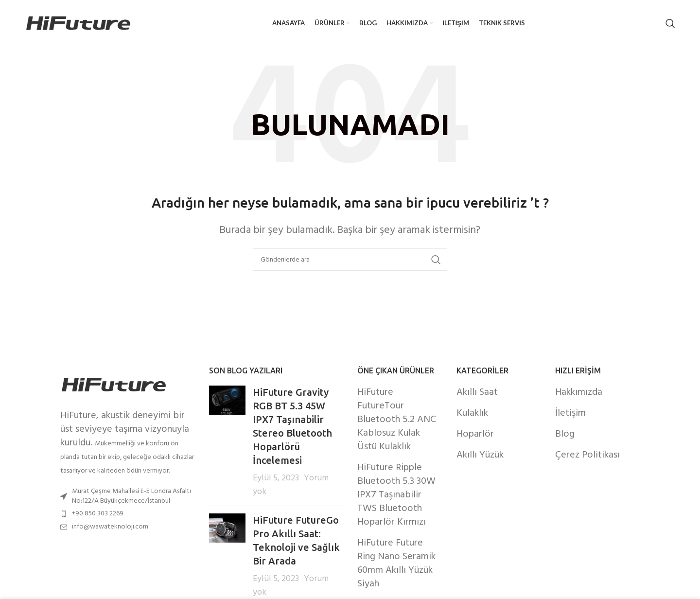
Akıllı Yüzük (480, 455)
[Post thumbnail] (227, 442)
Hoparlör (475, 434)
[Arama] (670, 23)
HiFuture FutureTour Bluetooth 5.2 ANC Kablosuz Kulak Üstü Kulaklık (397, 420)
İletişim (570, 413)
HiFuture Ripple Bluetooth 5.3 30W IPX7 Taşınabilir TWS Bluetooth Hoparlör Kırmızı (396, 495)
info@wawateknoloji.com (110, 527)
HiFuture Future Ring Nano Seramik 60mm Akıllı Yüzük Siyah (396, 564)
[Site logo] (78, 23)
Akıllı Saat (477, 392)
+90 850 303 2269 (98, 514)
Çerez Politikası (587, 455)
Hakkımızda (579, 392)
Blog (565, 434)
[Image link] (114, 385)
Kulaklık (472, 413)
